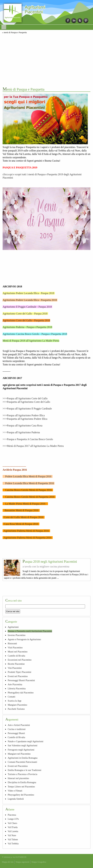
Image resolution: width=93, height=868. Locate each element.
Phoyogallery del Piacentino (21, 795)
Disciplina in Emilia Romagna (22, 782)
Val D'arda (13, 827)
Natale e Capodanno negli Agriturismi (25, 741)
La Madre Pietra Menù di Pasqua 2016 (25, 504)
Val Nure (12, 835)
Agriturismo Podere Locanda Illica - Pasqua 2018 (29, 293)
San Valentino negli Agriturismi (22, 745)
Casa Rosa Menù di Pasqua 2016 (21, 524)
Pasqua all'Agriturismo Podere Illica (26, 415)
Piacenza (12, 815)
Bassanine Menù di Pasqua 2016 (21, 510)
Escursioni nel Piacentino (20, 660)
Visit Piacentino (15, 648)
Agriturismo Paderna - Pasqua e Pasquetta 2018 (27, 327)
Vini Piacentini (15, 668)
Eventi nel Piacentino (18, 676)
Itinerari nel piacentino (18, 778)
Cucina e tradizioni (17, 729)
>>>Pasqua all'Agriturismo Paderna (21, 432)
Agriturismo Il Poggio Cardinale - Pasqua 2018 (27, 307)
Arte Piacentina (15, 684)
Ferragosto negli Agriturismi (21, 750)
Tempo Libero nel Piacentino (21, 787)
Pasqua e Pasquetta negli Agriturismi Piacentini (30, 631)
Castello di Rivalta (16, 656)
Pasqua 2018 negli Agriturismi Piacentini (50, 562)
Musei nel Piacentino (18, 652)
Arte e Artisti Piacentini (19, 725)
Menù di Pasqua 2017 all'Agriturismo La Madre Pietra (35, 446)
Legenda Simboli (16, 799)
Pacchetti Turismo (16, 709)
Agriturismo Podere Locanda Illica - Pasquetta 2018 (30, 300)
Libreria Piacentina (17, 688)
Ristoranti (12, 643)
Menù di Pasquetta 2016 (42, 483)
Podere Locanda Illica (16, 476)
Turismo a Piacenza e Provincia (22, 774)
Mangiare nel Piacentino (19, 754)
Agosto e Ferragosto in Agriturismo (24, 639)
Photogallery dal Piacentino (21, 693)
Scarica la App (14, 701)
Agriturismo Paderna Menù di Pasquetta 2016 (28, 538)
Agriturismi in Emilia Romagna (23, 758)
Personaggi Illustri (16, 733)
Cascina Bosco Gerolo (16, 490)
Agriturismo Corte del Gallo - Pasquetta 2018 (26, 320)
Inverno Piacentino (17, 635)
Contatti (11, 697)
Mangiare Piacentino (17, 705)
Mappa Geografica (39, 862)
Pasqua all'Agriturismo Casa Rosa (25, 426)
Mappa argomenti (23, 862)
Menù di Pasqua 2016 (41, 476)
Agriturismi (13, 627)
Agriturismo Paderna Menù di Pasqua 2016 (26, 531)
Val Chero (12, 823)
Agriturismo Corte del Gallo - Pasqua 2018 (25, 314)
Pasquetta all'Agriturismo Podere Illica (27, 419)
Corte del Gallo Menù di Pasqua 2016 (24, 517)
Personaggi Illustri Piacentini (21, 680)
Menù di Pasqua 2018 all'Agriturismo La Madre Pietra (31, 341)
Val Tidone (13, 839)
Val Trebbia (13, 844)
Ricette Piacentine (16, 664)
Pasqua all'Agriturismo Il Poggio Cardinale (29, 409)
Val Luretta (13, 831)
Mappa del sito (8, 862)
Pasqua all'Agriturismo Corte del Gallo (27, 398)
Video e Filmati (15, 791)
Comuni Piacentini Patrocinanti (22, 762)
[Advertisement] (46, 60)
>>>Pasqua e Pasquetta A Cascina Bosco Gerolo (28, 439)
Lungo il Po (13, 819)
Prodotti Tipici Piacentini (19, 672)
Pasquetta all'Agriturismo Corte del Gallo (29, 402)
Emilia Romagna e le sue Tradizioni (24, 770)
